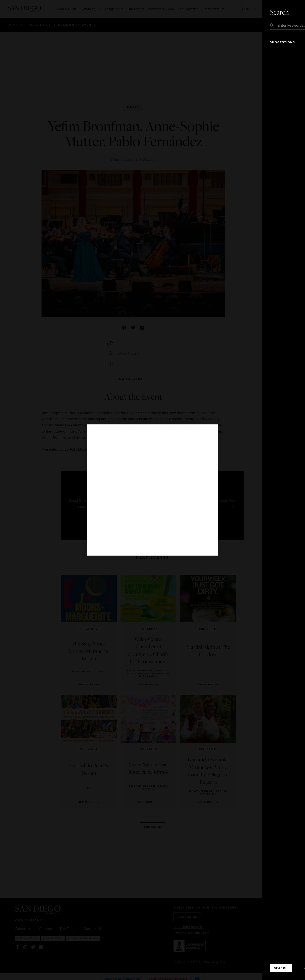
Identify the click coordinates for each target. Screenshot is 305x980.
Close (288, 12)
